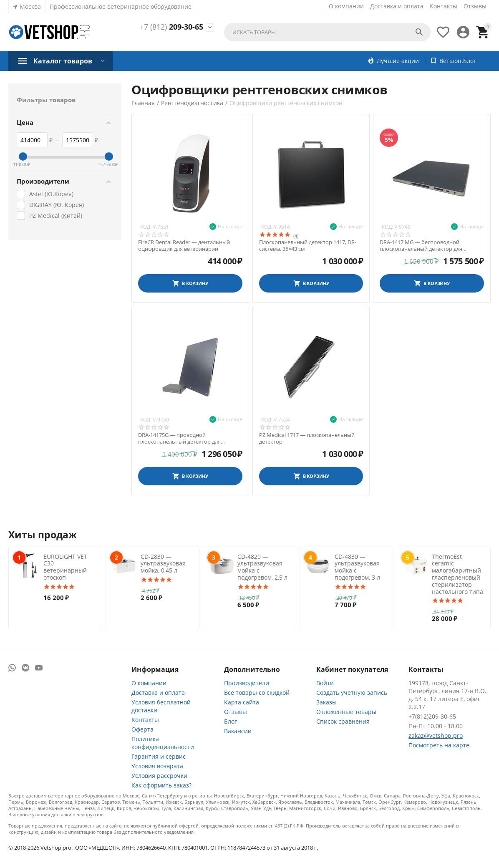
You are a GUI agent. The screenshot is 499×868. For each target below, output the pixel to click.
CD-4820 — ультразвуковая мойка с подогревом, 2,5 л (262, 567)
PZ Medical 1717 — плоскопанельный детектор (307, 438)
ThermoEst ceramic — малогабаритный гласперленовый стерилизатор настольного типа (457, 574)
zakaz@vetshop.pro (436, 736)
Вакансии (238, 731)
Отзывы (475, 6)
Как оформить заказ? (161, 785)
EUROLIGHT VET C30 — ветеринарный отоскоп (65, 567)
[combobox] (327, 32)
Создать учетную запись (352, 693)
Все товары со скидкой (257, 693)
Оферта (142, 729)
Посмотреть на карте (439, 745)
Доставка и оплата (397, 6)
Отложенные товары (346, 712)
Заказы (326, 702)
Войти (325, 683)
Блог (231, 721)
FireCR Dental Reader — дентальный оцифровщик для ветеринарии (184, 246)
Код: (146, 227)
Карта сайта (242, 702)
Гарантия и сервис (159, 756)
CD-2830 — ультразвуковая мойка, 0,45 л (163, 564)
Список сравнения (343, 721)
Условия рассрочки (159, 776)
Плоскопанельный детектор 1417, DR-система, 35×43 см (308, 246)
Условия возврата (157, 766)
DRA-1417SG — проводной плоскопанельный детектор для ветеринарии (179, 438)
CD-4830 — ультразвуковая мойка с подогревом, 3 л (357, 567)
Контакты (444, 6)
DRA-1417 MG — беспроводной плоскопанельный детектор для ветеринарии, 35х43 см (421, 246)
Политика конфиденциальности (163, 743)
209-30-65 (171, 27)
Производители (247, 683)
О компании (346, 6)
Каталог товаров (63, 61)
